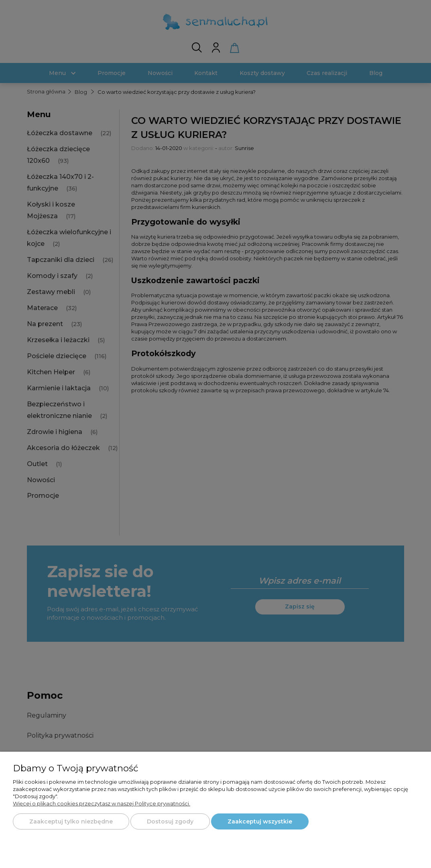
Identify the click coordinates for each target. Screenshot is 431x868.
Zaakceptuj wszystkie (260, 821)
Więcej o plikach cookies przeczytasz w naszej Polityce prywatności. (102, 803)
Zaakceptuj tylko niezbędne (71, 821)
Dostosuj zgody (170, 821)
